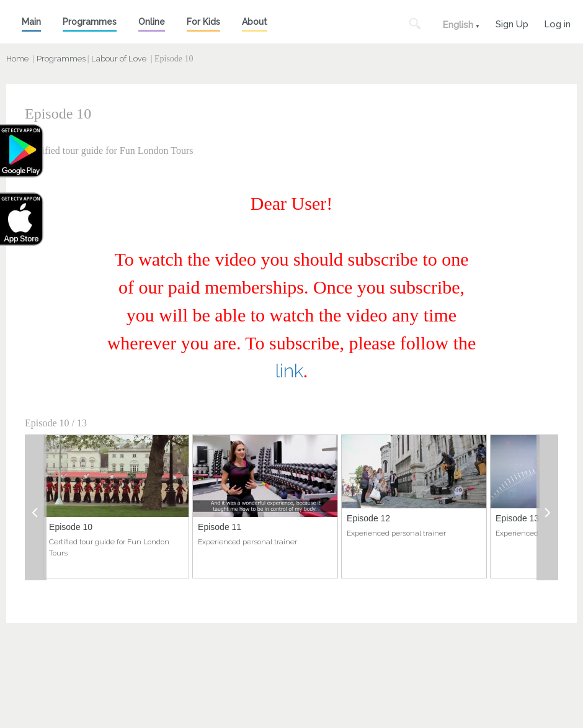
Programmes (90, 22)
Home (17, 59)
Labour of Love (119, 59)
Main (31, 22)
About (255, 22)
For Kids (203, 22)
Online (152, 22)
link (289, 371)
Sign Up (512, 23)
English (458, 25)
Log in (557, 23)
